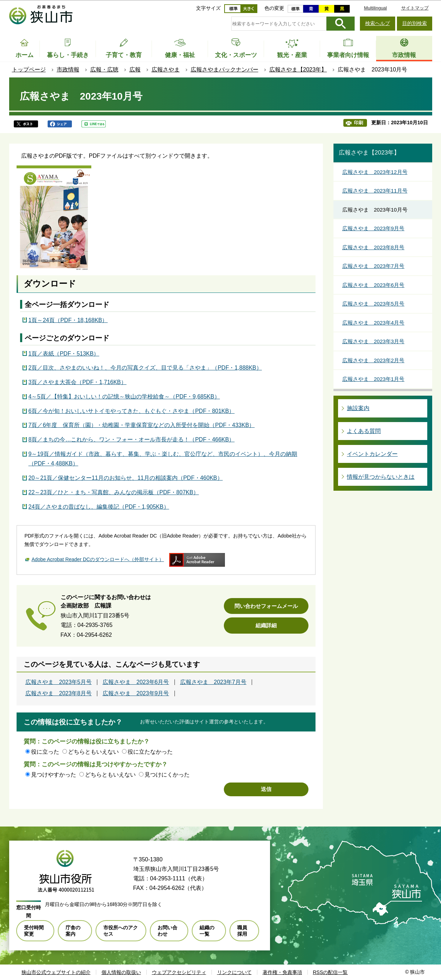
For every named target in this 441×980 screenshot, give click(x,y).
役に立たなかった (150, 752)
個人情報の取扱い (121, 972)
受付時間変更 (34, 931)
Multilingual (375, 8)
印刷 (359, 123)
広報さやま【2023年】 (298, 70)
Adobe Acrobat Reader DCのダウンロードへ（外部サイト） (98, 559)
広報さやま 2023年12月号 (375, 172)
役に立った (45, 752)
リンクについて (234, 972)
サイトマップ (415, 8)
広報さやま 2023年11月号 (375, 191)
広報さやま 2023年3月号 (373, 341)
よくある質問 (364, 431)
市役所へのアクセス (121, 931)
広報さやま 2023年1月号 (373, 379)
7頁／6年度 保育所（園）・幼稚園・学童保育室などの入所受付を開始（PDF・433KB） (142, 425)
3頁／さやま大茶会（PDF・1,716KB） (78, 382)
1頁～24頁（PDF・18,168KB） (68, 320)
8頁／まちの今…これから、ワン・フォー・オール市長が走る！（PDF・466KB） (132, 439)
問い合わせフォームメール (266, 606)
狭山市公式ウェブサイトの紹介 (56, 972)
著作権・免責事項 (282, 972)
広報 (135, 70)
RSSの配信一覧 (330, 972)
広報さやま (166, 70)
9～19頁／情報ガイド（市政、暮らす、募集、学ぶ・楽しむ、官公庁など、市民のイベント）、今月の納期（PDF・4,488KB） (163, 459)
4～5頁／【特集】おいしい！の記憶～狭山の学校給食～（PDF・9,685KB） (124, 397)
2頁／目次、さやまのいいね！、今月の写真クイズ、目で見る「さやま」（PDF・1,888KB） (145, 368)
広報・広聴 (104, 70)
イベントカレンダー (372, 454)
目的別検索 (415, 23)
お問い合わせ (167, 931)
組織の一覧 (207, 931)
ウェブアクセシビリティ (179, 972)
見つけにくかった (167, 775)
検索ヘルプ (378, 23)
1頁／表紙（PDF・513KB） (64, 354)
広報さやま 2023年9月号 (136, 693)
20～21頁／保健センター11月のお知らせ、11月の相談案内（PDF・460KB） (126, 478)
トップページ (29, 70)
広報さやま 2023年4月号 (373, 323)
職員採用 (242, 931)
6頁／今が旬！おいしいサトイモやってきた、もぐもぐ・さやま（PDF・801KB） (132, 411)
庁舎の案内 (73, 931)
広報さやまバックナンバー (225, 70)
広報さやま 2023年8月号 (59, 693)
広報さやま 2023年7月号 (213, 682)
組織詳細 (266, 625)
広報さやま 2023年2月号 (373, 360)
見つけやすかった (54, 775)
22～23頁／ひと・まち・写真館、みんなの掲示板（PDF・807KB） (114, 492)
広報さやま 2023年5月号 (59, 682)
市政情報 (68, 70)
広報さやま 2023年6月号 (136, 682)
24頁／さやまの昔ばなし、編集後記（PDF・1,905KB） (99, 507)
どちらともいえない (93, 752)
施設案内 (358, 408)
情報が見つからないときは (381, 477)
